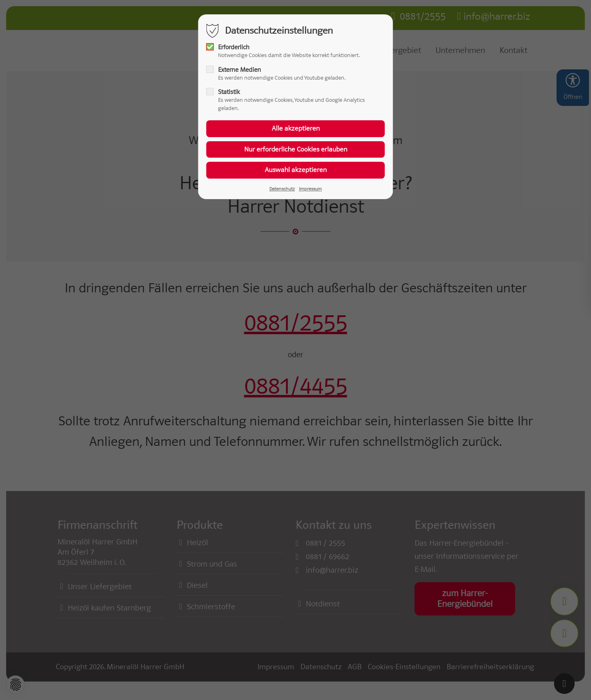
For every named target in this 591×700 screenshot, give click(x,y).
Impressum (310, 189)
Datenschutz (282, 189)
